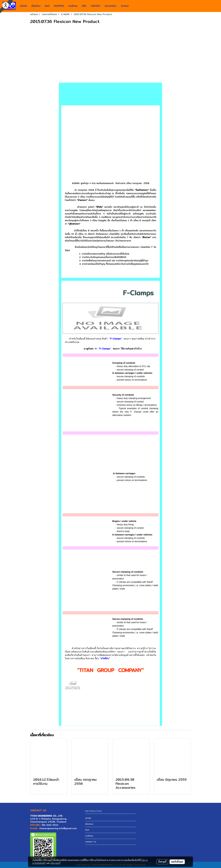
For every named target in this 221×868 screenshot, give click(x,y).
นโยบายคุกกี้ (55, 863)
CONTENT (96, 6)
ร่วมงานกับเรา (111, 6)
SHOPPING (59, 6)
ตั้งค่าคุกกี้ (162, 862)
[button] (133, 6)
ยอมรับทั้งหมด (177, 862)
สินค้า (47, 6)
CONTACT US (91, 842)
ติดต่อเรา (125, 6)
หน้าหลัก (23, 6)
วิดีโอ (84, 6)
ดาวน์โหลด (73, 6)
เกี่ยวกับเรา (36, 6)
